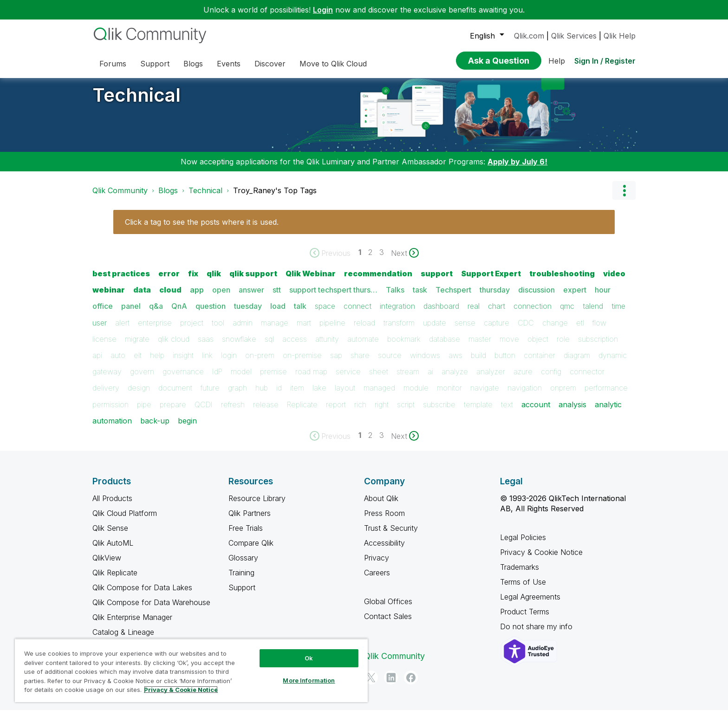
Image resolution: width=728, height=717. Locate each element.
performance (606, 395)
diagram (577, 362)
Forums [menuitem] (113, 64)
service (348, 378)
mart (304, 330)
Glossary (243, 565)
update (435, 330)
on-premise (302, 362)
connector (587, 378)
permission (110, 411)
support (437, 280)
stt (277, 297)
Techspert (453, 297)
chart (497, 313)
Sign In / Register (605, 61)
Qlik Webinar (311, 280)
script (406, 411)
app (197, 297)
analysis (572, 411)
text (507, 411)
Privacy (377, 565)
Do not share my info (537, 633)
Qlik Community (120, 197)
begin (187, 428)
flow (599, 330)
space (325, 313)
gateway (107, 378)
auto (118, 362)
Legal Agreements (530, 604)
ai (430, 378)
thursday (495, 297)
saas (206, 346)
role (563, 346)
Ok (309, 658)
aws (455, 362)
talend (593, 313)
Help (557, 61)
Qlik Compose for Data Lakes (142, 594)
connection (533, 313)
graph (237, 395)
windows (425, 362)
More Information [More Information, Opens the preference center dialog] (309, 680)
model (241, 378)
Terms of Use (523, 589)
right (382, 411)
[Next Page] (405, 260)
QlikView (107, 565)
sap (336, 362)
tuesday (248, 313)
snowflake (239, 346)
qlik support (253, 280)
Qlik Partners (250, 520)
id (279, 395)
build (478, 362)
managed (379, 395)
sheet (379, 378)
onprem (563, 395)
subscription (598, 346)
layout (345, 395)
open (221, 297)
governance (183, 378)
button (505, 362)
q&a (156, 313)
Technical (136, 102)
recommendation (378, 280)
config (551, 378)
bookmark (404, 346)
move (509, 346)
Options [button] (624, 197)
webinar (109, 297)
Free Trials (246, 535)
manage (275, 330)
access (295, 346)
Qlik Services (574, 36)
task (420, 297)
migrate (137, 346)
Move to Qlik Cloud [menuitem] (333, 64)
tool (218, 330)
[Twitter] (371, 684)
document (175, 395)
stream (408, 378)
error (169, 280)
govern (142, 378)
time (618, 313)
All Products (112, 505)
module (416, 395)
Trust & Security (391, 535)
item (297, 395)
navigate (485, 395)
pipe (144, 411)
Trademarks (520, 574)
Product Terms (525, 619)
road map (311, 378)
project (192, 330)
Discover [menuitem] (270, 64)
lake (319, 395)
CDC (526, 330)
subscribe (439, 411)
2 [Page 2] (370, 259)
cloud (170, 297)
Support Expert (491, 280)
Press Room (384, 520)
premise (273, 378)
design (139, 395)
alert (122, 330)
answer (251, 297)
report (336, 411)
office (103, 313)
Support (242, 594)
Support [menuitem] (155, 64)
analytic (608, 411)
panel (131, 313)
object (538, 346)
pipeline (332, 330)
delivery (106, 395)
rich (360, 411)
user (100, 330)
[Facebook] (411, 684)
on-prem (260, 362)
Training (241, 580)
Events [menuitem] (229, 64)
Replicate (302, 411)
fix (193, 280)
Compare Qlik (251, 550)
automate (363, 346)
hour (603, 297)
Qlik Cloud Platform (125, 520)
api (97, 362)
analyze (455, 378)
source (390, 362)
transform (399, 330)
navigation (525, 395)
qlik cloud (174, 346)
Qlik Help (620, 36)
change (555, 330)
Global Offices (388, 608)
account (536, 411)
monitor (449, 395)
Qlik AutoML (113, 550)
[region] (191, 670)
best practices (121, 280)
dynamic (613, 362)
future (210, 395)
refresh (233, 411)
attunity (327, 346)
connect (357, 313)
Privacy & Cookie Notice (541, 559)
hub (262, 395)
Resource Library (257, 505)
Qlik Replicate (115, 580)
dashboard (441, 313)
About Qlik (381, 505)
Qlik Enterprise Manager (132, 624)
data (142, 297)
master (480, 346)
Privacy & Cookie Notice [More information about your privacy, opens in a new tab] (181, 690)
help (157, 362)
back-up (155, 428)
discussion (536, 297)
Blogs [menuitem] (193, 64)
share (360, 362)
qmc (567, 313)
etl (580, 330)
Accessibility (384, 550)
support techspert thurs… (333, 297)
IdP (217, 378)
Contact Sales (388, 623)
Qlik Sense (110, 535)
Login (323, 10)
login (229, 362)
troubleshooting (562, 280)
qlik (214, 280)
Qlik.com (529, 36)
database (445, 346)
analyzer (491, 378)
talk (300, 313)
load (278, 313)
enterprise (155, 330)
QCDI (204, 411)
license (104, 346)
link (207, 362)
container (539, 362)
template (478, 411)
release (266, 411)
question (211, 313)
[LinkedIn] (391, 684)
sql (269, 346)
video (614, 280)
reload (364, 330)
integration (397, 313)
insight (183, 362)
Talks (395, 297)
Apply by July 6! (517, 169)
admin (243, 330)
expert (575, 297)
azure (523, 378)
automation (112, 428)
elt (138, 362)
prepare (173, 411)
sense (465, 330)
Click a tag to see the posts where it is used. (202, 229)
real (474, 313)
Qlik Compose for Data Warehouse (151, 609)
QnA (179, 313)
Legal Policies (523, 544)
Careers (377, 580)
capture (497, 330)
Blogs (168, 197)
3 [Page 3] (382, 259)
